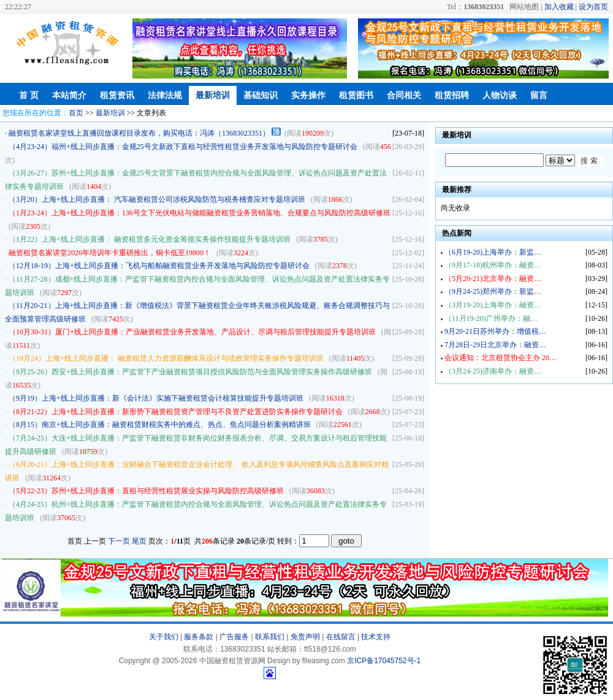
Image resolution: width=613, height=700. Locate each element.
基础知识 (261, 95)
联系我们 (270, 637)
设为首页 (593, 7)
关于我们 (164, 637)
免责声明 (305, 637)
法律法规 (165, 95)
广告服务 (234, 637)
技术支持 (376, 637)
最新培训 (213, 95)
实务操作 (308, 95)
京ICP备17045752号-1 (384, 661)
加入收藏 (559, 7)
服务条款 (199, 637)
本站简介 (69, 95)
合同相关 (404, 95)
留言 (539, 95)
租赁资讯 (117, 95)
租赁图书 (356, 95)
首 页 (29, 95)
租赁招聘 (452, 95)
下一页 (119, 541)
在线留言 (341, 637)
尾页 (139, 541)
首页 (76, 113)
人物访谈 (500, 95)
